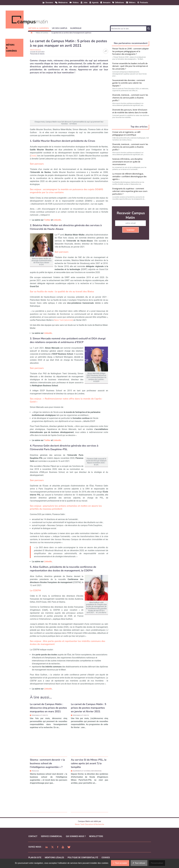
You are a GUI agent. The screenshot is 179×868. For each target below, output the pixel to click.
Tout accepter (120, 863)
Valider (131, 230)
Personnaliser (157, 863)
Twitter (47, 220)
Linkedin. (57, 440)
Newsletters (96, 839)
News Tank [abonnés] (63, 320)
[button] (40, 28)
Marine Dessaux (36, 50)
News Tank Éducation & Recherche (90, 827)
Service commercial (52, 839)
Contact (33, 839)
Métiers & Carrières (42, 33)
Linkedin (57, 220)
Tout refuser (139, 863)
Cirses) (34, 156)
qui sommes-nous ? (76, 839)
